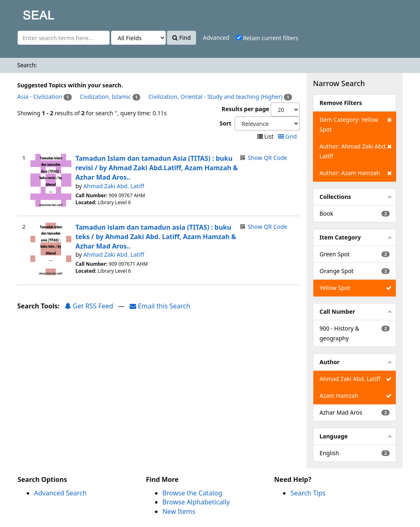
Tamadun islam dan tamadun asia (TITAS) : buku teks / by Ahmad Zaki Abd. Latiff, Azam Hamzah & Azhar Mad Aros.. (156, 237)
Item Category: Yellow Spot (356, 124)
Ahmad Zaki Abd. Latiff (114, 186)
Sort (225, 123)
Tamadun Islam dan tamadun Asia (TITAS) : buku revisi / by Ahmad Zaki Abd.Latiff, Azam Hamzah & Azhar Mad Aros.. (157, 168)
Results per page (245, 109)
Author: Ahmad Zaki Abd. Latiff (356, 151)
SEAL (22, 13)
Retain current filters (267, 38)
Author (330, 362)
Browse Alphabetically (196, 502)
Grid (288, 136)
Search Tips (308, 493)
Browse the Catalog (192, 493)
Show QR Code (267, 158)
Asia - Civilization (40, 97)
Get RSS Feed (89, 306)
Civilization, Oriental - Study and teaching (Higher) (216, 97)
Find (181, 38)
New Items (179, 511)
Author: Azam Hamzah (356, 173)
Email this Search (160, 306)
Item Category (340, 237)
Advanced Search (60, 493)
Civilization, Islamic (105, 97)
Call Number (337, 311)
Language (334, 436)
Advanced (216, 38)
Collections (335, 197)
